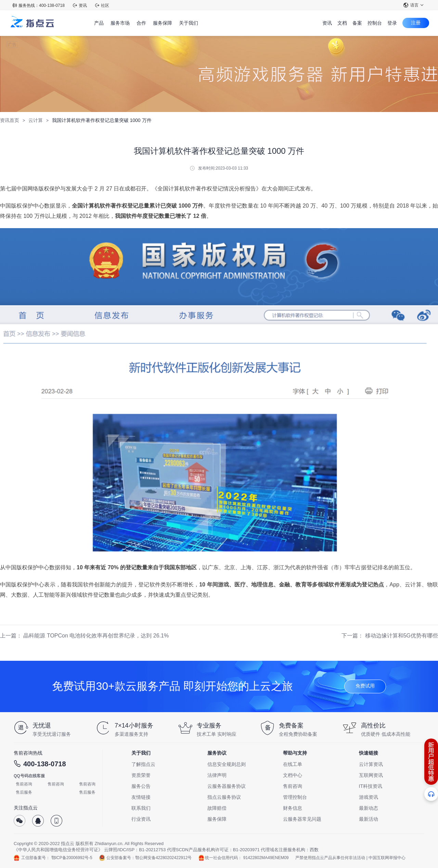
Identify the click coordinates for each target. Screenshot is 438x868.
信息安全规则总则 (227, 764)
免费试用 (365, 686)
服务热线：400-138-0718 (39, 5)
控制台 (375, 23)
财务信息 (293, 808)
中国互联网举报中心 (387, 858)
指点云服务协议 (224, 797)
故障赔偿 (217, 808)
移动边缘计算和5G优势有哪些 (402, 636)
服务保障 (217, 819)
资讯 (80, 5)
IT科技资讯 (371, 786)
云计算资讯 (371, 764)
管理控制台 (295, 797)
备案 (357, 23)
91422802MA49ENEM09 (266, 858)
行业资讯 (141, 819)
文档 (342, 23)
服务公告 (141, 786)
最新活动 (369, 819)
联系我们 (141, 808)
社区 (102, 5)
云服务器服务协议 (227, 786)
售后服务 (24, 792)
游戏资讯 (369, 797)
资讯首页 (10, 120)
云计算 (36, 120)
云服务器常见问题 (302, 819)
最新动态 (369, 808)
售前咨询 (24, 784)
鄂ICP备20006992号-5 (72, 858)
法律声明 (217, 775)
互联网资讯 (371, 775)
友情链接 (141, 797)
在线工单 (293, 764)
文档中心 (293, 775)
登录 (392, 23)
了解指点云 (143, 764)
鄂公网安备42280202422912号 (163, 858)
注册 (416, 23)
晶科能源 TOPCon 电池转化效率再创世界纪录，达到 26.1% (96, 636)
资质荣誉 (141, 775)
